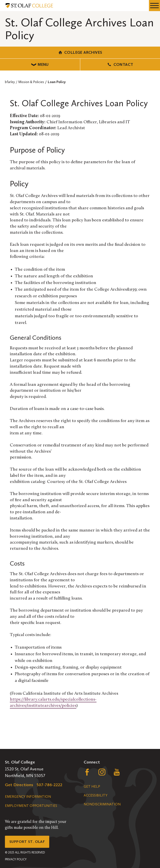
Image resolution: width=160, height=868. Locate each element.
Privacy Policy (16, 859)
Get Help (92, 787)
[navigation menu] (154, 6)
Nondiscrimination (102, 804)
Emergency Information (28, 797)
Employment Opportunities (31, 806)
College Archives (80, 52)
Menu (40, 64)
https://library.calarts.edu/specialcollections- (53, 700)
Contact (120, 64)
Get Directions (19, 785)
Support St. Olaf (27, 842)
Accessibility (96, 795)
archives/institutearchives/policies (43, 706)
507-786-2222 (49, 785)
